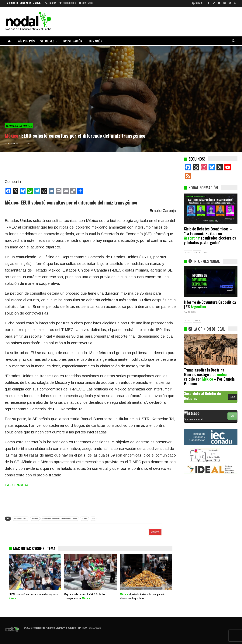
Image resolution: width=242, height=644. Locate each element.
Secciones (47, 41)
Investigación (72, 41)
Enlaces (51, 3)
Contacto (86, 3)
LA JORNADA (17, 485)
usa (93, 519)
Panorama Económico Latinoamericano (20, 126)
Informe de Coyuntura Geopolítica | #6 (210, 304)
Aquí (233, 397)
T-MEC (84, 519)
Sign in (197, 3)
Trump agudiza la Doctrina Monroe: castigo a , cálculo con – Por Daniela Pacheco (209, 377)
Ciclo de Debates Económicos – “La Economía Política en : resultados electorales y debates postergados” (210, 235)
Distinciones (68, 3)
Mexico (35, 519)
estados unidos (21, 519)
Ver (232, 416)
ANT (188, 253)
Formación (95, 41)
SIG (197, 253)
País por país (26, 41)
